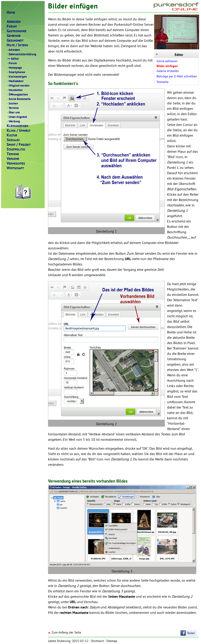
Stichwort (97, 641)
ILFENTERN (17, 45)
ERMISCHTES (16, 163)
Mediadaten (15, 81)
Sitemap (112, 641)
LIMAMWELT (19, 130)
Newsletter (15, 90)
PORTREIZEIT (19, 145)
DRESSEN (14, 22)
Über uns (13, 112)
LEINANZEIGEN (18, 126)
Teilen (191, 633)
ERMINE (13, 154)
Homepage (14, 68)
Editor (13, 59)
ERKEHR (13, 159)
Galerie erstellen (168, 71)
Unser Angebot (17, 117)
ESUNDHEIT (15, 40)
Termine (13, 108)
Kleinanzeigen (17, 76)
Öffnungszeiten (17, 94)
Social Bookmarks (19, 99)
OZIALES (13, 140)
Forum (12, 63)
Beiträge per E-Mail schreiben (177, 76)
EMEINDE (14, 36)
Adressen (13, 50)
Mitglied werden (18, 85)
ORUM (12, 26)
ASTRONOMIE (17, 31)
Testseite (162, 82)
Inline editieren (167, 61)
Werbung (13, 121)
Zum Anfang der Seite (65, 632)
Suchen (12, 103)
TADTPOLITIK (16, 149)
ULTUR (12, 135)
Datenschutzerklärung (21, 54)
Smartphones (16, 72)
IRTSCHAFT (15, 168)
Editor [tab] (169, 55)
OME (11, 12)
